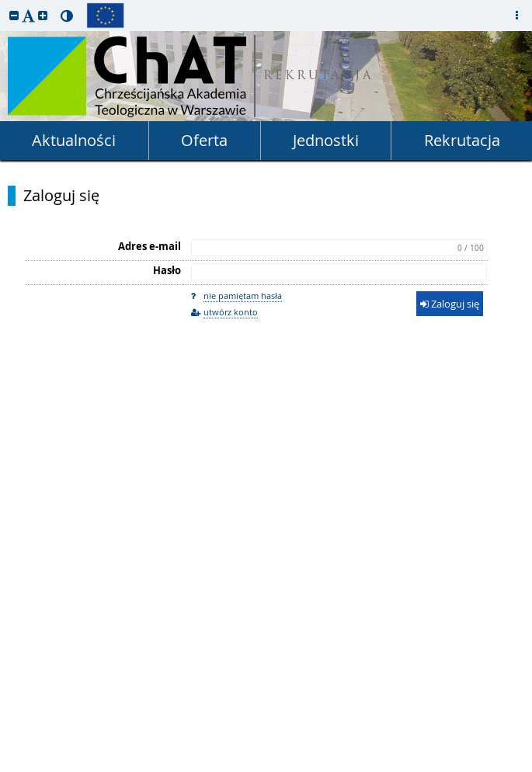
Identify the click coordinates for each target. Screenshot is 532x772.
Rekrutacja (462, 140)
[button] (14, 15)
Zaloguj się (61, 196)
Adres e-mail (150, 246)
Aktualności (74, 140)
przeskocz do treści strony (4, 4)
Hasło (167, 270)
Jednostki (326, 140)
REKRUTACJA (319, 77)
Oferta (204, 140)
